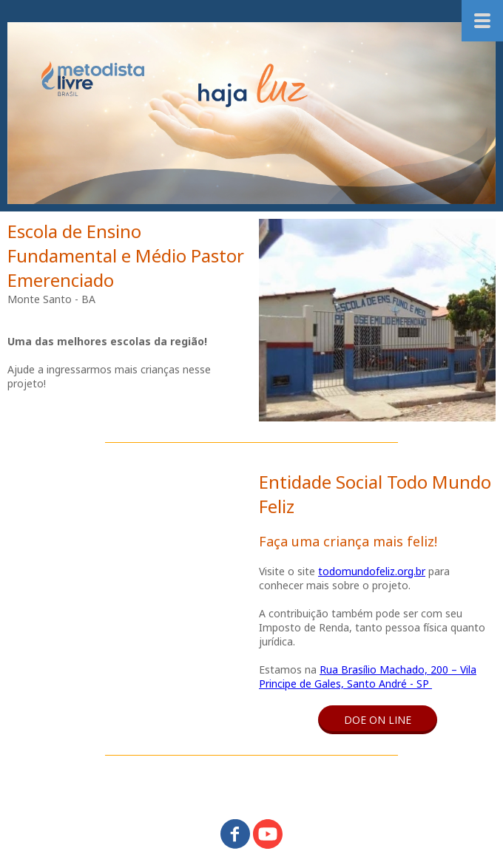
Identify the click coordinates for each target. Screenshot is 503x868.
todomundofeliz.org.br (372, 571)
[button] (378, 720)
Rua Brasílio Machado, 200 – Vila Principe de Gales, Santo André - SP (368, 677)
